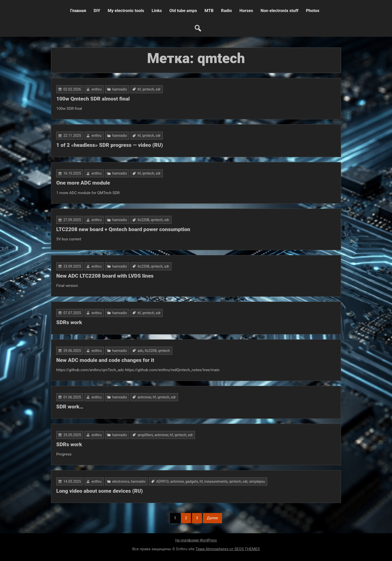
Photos (313, 11)
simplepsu (257, 481)
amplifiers (145, 435)
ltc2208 (143, 220)
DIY (97, 11)
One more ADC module (83, 183)
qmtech (148, 89)
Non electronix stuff (279, 11)
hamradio (120, 89)
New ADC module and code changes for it (105, 360)
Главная (78, 11)
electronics (121, 481)
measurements (216, 481)
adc (140, 351)
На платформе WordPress (196, 540)
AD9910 (162, 481)
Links (157, 11)
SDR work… (70, 407)
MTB (209, 11)
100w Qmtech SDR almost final (93, 99)
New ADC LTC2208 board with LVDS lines (105, 276)
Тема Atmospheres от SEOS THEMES (228, 549)
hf (139, 89)
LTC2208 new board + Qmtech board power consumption (123, 229)
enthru (96, 89)
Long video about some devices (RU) (99, 491)
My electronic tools (126, 11)
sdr (158, 89)
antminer (144, 397)
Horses (246, 11)
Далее (212, 518)
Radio (226, 11)
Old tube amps (183, 11)
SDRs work (69, 322)
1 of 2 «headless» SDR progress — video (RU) (110, 145)
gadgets (192, 481)
